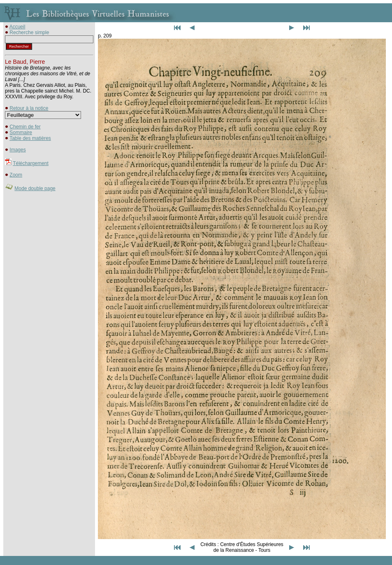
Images (17, 150)
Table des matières (30, 138)
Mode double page (35, 188)
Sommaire (21, 133)
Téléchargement (31, 163)
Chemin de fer (25, 127)
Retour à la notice (29, 108)
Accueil (17, 27)
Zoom (16, 175)
